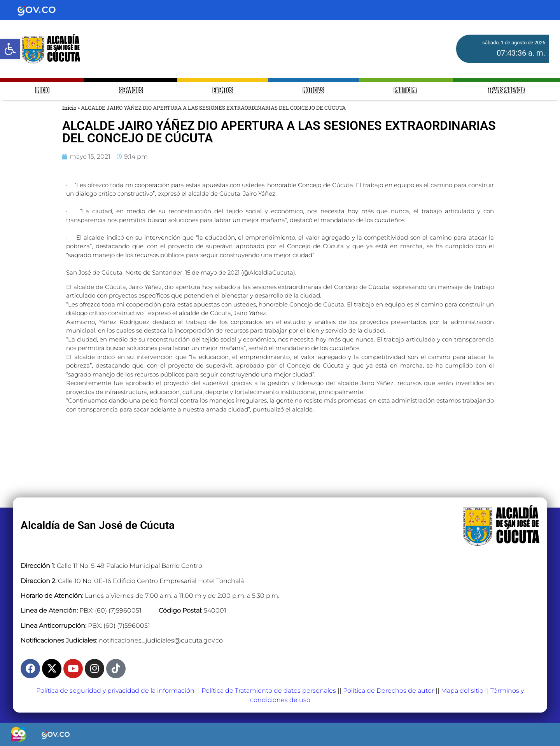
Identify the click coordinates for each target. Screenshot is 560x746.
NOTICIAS (313, 91)
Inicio (69, 108)
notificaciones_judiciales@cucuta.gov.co (161, 640)
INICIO (42, 91)
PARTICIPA (406, 91)
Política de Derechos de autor (388, 691)
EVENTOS (223, 91)
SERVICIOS (131, 91)
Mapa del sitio (462, 691)
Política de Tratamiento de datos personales (269, 691)
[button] (10, 49)
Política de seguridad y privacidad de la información (115, 691)
